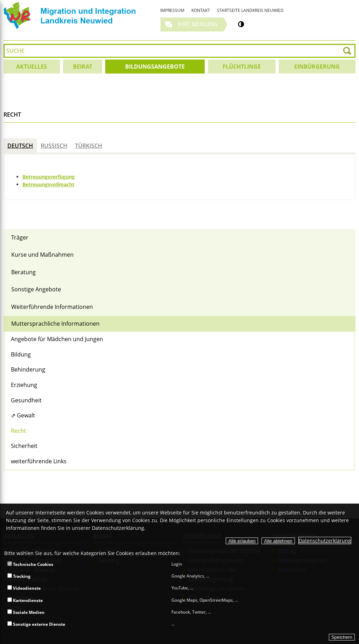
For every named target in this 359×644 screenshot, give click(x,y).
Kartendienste (25, 600)
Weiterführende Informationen (52, 307)
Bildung (21, 354)
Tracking (19, 576)
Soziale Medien (26, 612)
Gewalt (26, 415)
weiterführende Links (39, 461)
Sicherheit (24, 446)
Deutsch (20, 146)
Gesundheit (26, 400)
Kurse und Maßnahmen (42, 255)
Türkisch (89, 146)
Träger (20, 237)
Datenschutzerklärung (325, 541)
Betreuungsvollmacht (48, 184)
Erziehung (24, 385)
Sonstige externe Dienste (36, 624)
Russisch (54, 146)
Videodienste (24, 588)
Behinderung (28, 369)
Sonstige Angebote (36, 289)
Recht (18, 431)
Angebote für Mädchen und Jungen (57, 339)
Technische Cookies (30, 564)
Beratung (23, 272)
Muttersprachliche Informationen (55, 324)
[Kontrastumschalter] (241, 24)
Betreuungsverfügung (49, 177)
